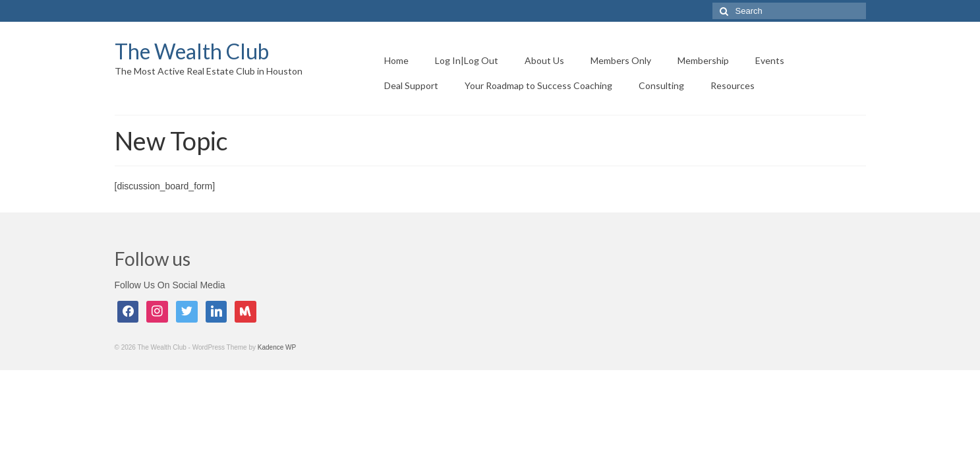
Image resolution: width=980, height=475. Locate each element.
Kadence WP (277, 347)
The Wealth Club (192, 51)
